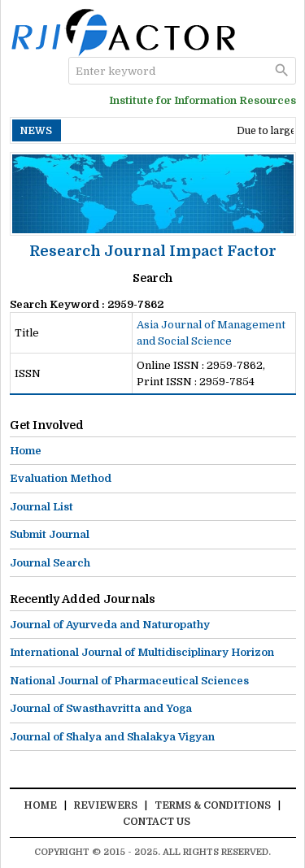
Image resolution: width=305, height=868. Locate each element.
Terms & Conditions (213, 805)
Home (26, 451)
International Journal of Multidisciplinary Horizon (142, 652)
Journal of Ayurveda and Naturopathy (110, 625)
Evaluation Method (61, 478)
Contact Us (157, 822)
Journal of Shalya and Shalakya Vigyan (112, 737)
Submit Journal (50, 534)
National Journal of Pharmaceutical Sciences (129, 681)
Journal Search (50, 563)
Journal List (41, 507)
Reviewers (106, 805)
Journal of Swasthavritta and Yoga (101, 708)
